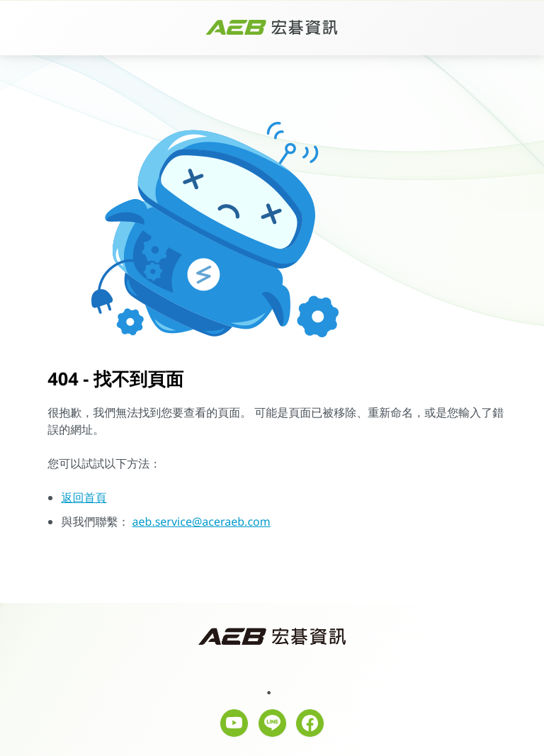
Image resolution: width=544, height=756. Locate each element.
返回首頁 (84, 497)
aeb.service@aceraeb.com (202, 521)
